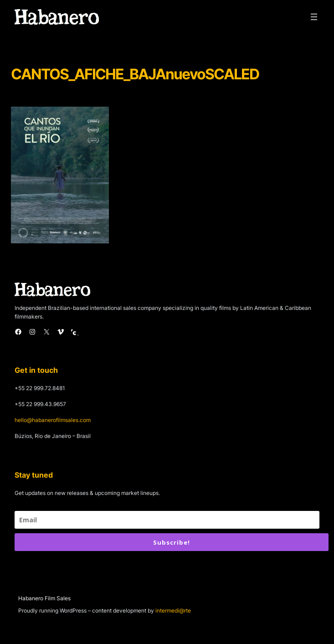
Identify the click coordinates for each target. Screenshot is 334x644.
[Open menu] (314, 17)
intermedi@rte (173, 611)
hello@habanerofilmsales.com (53, 420)
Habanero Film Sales (44, 598)
